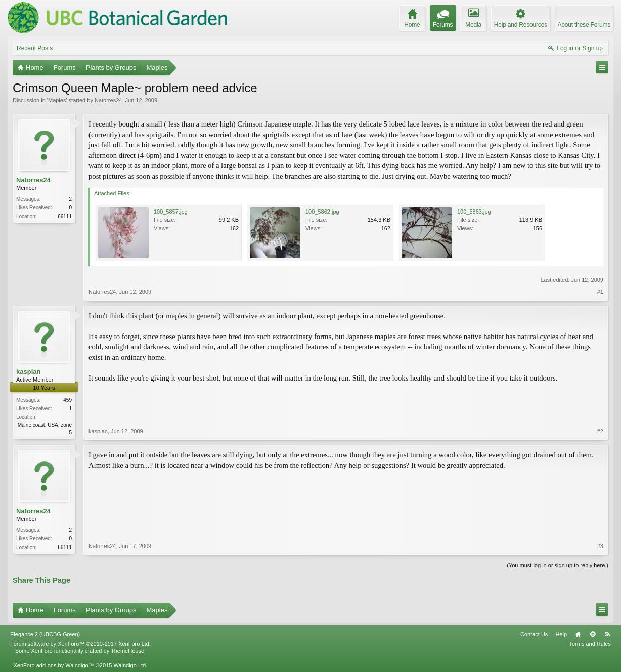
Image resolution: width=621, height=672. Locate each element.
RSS (607, 634)
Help (561, 634)
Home (578, 634)
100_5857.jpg (171, 212)
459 (68, 400)
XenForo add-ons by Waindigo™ (53, 665)
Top (593, 634)
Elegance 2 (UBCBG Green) (45, 634)
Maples (57, 100)
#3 (600, 546)
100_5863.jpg (474, 212)
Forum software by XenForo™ (80, 644)
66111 (65, 216)
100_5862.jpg (322, 212)
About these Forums (584, 25)
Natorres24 (108, 100)
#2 (600, 431)
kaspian (28, 372)
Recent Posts (35, 48)
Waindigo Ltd (129, 665)
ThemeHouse (127, 651)
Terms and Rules (590, 644)
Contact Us (534, 634)
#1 (600, 292)
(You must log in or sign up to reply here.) (558, 565)
